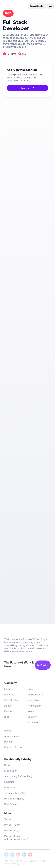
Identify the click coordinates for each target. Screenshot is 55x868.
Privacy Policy (12, 826)
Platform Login (12, 837)
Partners (9, 712)
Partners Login (12, 831)
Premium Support (14, 748)
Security (32, 717)
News (31, 712)
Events (8, 731)
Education (10, 788)
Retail (7, 766)
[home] (8, 6)
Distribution (11, 771)
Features (9, 695)
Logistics (9, 782)
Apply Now (27, 88)
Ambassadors (35, 695)
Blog (7, 717)
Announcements (13, 737)
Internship (33, 701)
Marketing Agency (14, 799)
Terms (8, 820)
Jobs (30, 690)
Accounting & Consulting (18, 777)
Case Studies (11, 701)
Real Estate (10, 805)
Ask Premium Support (16, 840)
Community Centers (15, 794)
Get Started (43, 665)
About (8, 706)
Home (8, 690)
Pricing (8, 742)
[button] (51, 6)
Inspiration (33, 723)
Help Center (34, 706)
